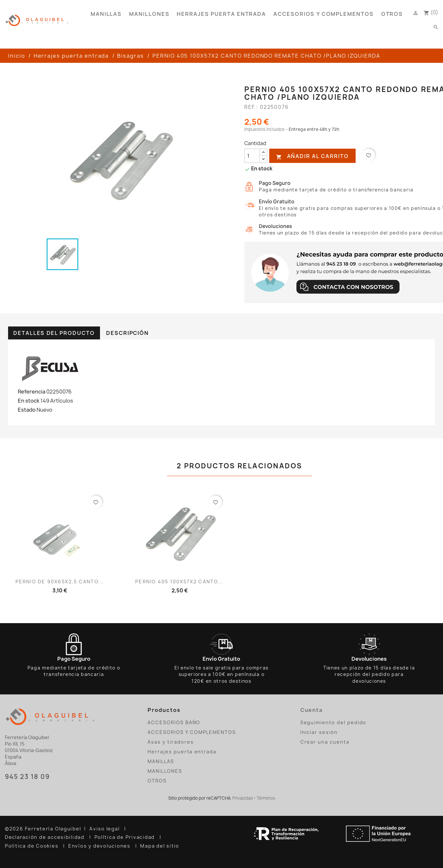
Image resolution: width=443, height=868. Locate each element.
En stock (29, 401)
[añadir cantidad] (263, 152)
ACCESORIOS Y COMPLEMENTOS (324, 14)
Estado (27, 410)
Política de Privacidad (125, 837)
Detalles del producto (54, 333)
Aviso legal (105, 829)
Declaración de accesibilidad (45, 837)
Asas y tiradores (171, 742)
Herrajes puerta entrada (221, 14)
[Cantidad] (252, 156)
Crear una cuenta (325, 742)
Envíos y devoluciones (100, 846)
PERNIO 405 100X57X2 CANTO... (179, 582)
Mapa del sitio (161, 846)
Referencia (32, 392)
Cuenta (312, 710)
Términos (266, 798)
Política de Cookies (32, 846)
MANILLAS (106, 14)
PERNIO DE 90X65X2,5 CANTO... (60, 582)
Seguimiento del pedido (333, 722)
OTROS (392, 14)
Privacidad (243, 798)
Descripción (127, 333)
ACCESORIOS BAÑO (174, 722)
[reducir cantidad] (263, 159)
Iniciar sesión (319, 732)
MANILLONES (149, 14)
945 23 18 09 (27, 777)
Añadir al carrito (312, 156)
